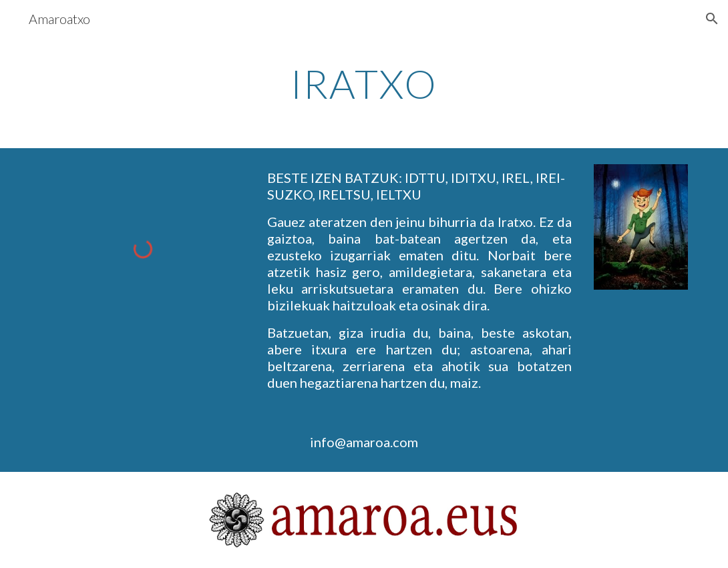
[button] (712, 19)
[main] (364, 83)
